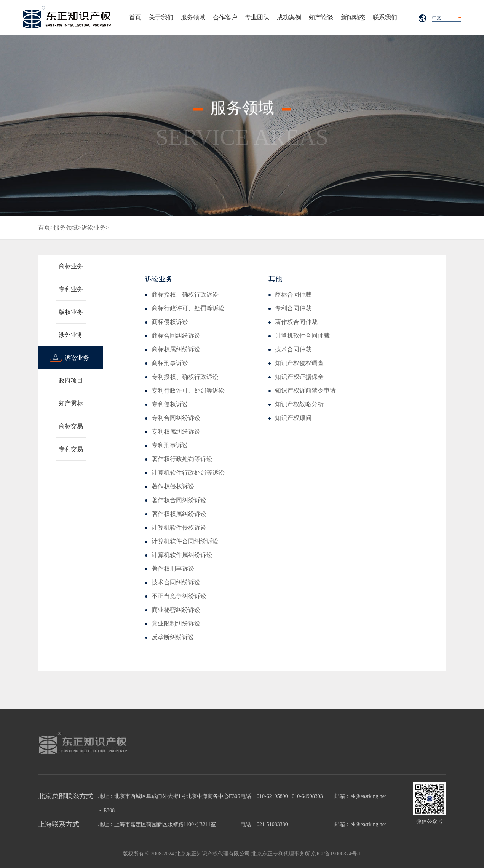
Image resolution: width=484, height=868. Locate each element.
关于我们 (161, 17)
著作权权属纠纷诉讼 (179, 514)
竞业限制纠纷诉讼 (176, 623)
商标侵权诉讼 (170, 322)
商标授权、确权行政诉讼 (185, 294)
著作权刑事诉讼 (173, 569)
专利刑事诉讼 (170, 445)
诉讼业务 (94, 227)
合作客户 (225, 17)
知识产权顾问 (293, 418)
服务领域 (193, 17)
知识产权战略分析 (299, 404)
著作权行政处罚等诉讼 (182, 459)
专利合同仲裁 (293, 308)
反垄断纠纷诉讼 (173, 637)
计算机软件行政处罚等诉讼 (188, 473)
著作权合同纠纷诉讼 (179, 500)
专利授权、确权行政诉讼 (185, 377)
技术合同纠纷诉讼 (176, 582)
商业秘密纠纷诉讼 (176, 610)
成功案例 (289, 17)
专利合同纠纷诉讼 (176, 418)
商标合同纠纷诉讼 (176, 336)
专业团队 (257, 17)
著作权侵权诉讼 (173, 486)
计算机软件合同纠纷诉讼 (185, 541)
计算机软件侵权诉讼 (179, 527)
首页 (135, 17)
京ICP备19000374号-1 (336, 854)
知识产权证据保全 (299, 377)
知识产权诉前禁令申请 (305, 390)
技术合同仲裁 (293, 349)
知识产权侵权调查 (299, 363)
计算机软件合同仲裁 (302, 336)
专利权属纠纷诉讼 (176, 432)
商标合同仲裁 (293, 294)
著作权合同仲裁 (296, 322)
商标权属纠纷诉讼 (176, 349)
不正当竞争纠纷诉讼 (179, 596)
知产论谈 (321, 17)
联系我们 (385, 17)
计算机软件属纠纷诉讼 (182, 555)
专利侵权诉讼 (170, 404)
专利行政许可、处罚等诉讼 (188, 390)
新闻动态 (353, 17)
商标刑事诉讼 (170, 363)
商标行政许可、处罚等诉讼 (188, 308)
